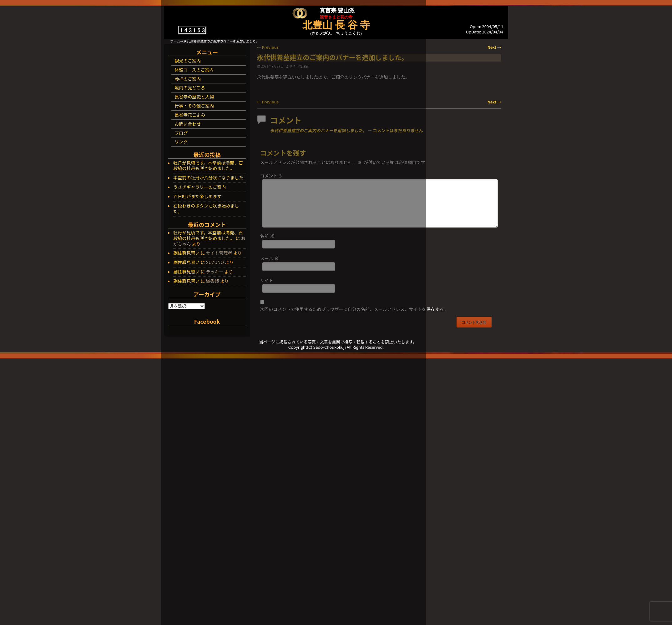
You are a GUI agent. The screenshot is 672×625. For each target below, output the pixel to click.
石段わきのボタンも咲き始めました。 (206, 209)
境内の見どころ (190, 87)
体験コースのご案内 (194, 70)
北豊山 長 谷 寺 (336, 25)
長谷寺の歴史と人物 (194, 97)
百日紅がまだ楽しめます (197, 197)
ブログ (181, 133)
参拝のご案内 (188, 79)
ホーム (175, 41)
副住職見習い (186, 253)
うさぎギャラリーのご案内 (200, 187)
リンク (181, 142)
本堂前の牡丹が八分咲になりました (208, 178)
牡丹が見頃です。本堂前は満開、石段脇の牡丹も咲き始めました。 (208, 166)
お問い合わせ (188, 124)
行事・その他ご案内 (194, 106)
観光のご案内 (188, 61)
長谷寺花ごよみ (190, 115)
